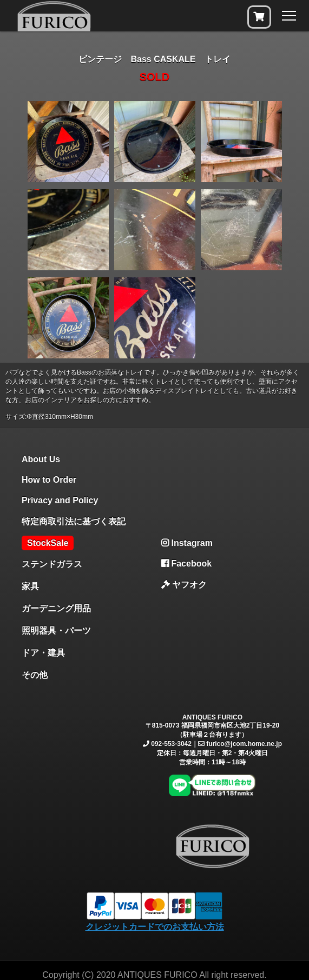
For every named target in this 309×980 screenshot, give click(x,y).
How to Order (49, 480)
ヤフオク (184, 585)
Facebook (186, 564)
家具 (30, 586)
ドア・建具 (43, 653)
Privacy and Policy (60, 500)
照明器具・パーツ (56, 631)
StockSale (48, 543)
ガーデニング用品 (56, 608)
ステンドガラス (52, 564)
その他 (35, 675)
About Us (41, 459)
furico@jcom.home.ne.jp (244, 744)
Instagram (187, 543)
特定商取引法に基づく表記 (74, 521)
